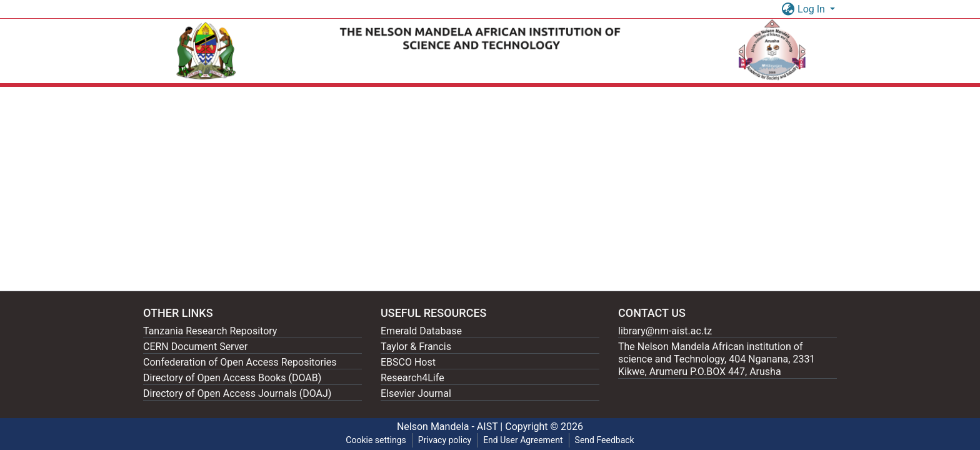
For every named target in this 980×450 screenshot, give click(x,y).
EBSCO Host (408, 362)
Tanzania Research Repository (210, 331)
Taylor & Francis (416, 347)
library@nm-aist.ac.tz (665, 331)
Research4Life (412, 378)
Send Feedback (605, 440)
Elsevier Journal (416, 393)
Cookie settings (376, 440)
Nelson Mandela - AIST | (451, 427)
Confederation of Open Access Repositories (240, 362)
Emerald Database (421, 331)
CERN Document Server (195, 347)
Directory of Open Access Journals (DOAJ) (237, 393)
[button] (788, 9)
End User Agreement (523, 440)
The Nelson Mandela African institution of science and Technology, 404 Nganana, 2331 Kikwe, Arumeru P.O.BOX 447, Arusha (717, 359)
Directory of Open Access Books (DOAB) (232, 378)
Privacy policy (445, 440)
